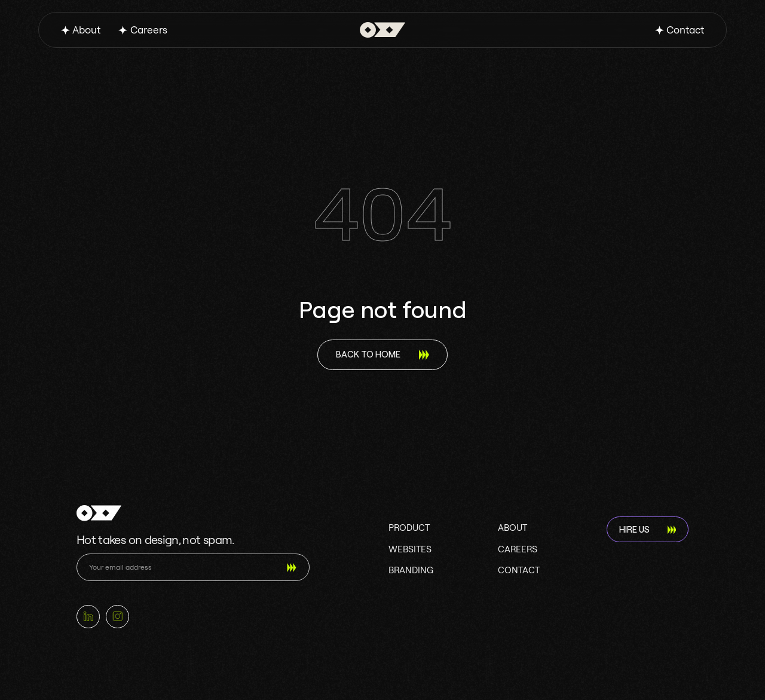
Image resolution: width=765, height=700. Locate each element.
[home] (382, 30)
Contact (685, 30)
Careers (149, 30)
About (86, 30)
